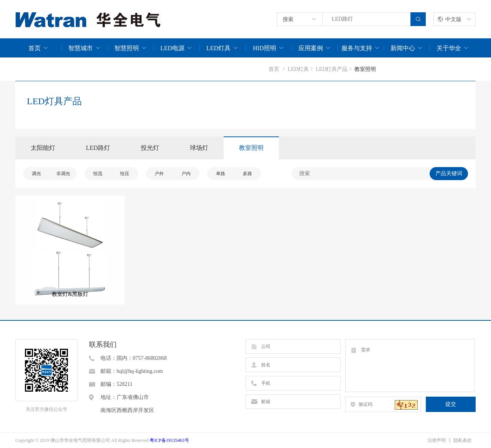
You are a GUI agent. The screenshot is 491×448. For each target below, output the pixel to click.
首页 (35, 48)
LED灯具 (218, 48)
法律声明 (437, 440)
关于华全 (449, 48)
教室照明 (251, 148)
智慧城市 (81, 48)
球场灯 (199, 148)
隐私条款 (463, 440)
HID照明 (264, 48)
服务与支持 (357, 48)
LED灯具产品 (332, 69)
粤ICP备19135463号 (169, 440)
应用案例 (311, 48)
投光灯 (150, 148)
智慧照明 (127, 48)
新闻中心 (403, 48)
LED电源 (172, 48)
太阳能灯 (43, 148)
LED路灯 (98, 148)
